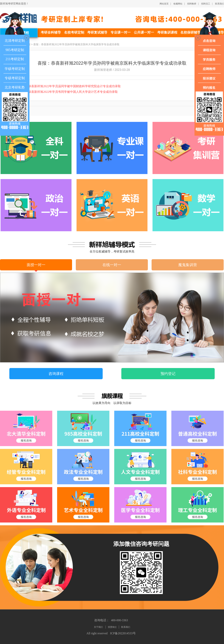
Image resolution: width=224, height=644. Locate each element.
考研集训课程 (167, 32)
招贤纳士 (112, 627)
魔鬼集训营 (188, 265)
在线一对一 (112, 265)
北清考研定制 (15, 41)
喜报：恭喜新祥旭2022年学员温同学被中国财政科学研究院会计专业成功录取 (65, 86)
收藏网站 (178, 4)
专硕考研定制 (15, 78)
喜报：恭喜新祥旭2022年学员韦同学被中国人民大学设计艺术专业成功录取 (64, 92)
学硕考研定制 (15, 69)
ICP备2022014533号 (123, 633)
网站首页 (164, 4)
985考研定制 (15, 50)
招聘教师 (192, 4)
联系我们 (220, 4)
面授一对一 (36, 265)
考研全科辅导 (51, 32)
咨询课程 (56, 374)
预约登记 (168, 374)
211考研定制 (15, 59)
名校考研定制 (74, 32)
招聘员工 (206, 4)
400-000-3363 (120, 620)
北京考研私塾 (15, 87)
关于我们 (99, 627)
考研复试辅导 (97, 32)
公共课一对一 (144, 32)
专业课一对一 (121, 32)
